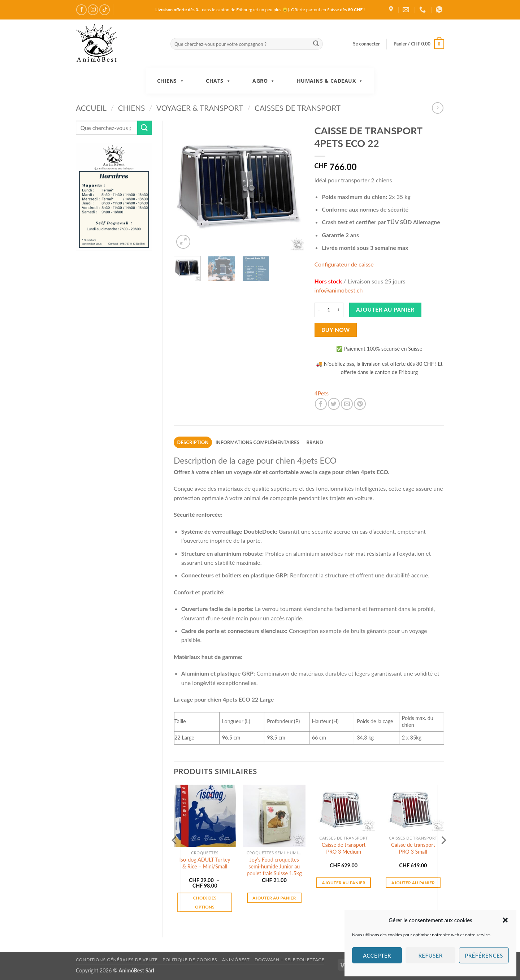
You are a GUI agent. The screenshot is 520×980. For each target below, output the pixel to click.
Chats (218, 81)
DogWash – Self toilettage (289, 960)
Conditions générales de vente (117, 960)
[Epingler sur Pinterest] (360, 404)
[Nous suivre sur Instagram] (93, 10)
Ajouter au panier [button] (274, 898)
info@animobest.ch (339, 290)
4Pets (322, 393)
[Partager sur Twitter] (334, 404)
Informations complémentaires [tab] (257, 442)
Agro (264, 81)
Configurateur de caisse (344, 264)
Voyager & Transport (200, 108)
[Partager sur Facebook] (321, 404)
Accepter (377, 955)
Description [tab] (193, 442)
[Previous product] (437, 108)
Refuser (430, 955)
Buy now (336, 330)
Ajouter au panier (385, 309)
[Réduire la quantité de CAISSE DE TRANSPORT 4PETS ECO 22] (319, 310)
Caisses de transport (298, 108)
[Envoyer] (316, 44)
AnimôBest (236, 960)
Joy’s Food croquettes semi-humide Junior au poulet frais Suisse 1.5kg (274, 866)
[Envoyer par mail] (347, 404)
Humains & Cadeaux (330, 81)
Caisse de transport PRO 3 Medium (344, 848)
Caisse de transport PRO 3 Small (413, 848)
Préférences (484, 955)
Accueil (91, 108)
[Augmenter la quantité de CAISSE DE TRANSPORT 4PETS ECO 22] (339, 310)
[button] (505, 920)
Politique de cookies (190, 960)
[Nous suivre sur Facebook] (81, 10)
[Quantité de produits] (329, 310)
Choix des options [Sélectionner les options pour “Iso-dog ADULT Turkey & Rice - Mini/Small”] (205, 902)
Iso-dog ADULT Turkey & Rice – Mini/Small (205, 863)
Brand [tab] (315, 442)
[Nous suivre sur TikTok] (105, 10)
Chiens (171, 81)
